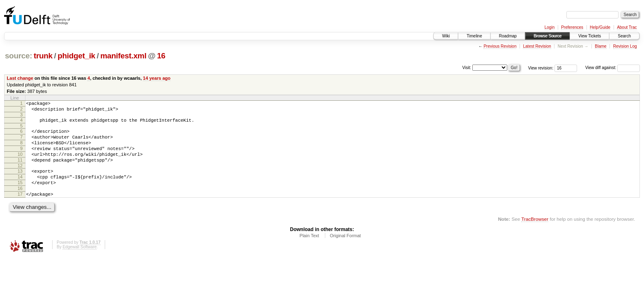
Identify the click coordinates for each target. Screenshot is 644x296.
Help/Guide (600, 27)
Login (550, 27)
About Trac (627, 27)
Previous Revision (500, 46)
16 (161, 56)
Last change (20, 78)
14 (20, 189)
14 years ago (157, 78)
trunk (43, 56)
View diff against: (613, 68)
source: (18, 56)
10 (20, 163)
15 (20, 196)
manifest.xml (123, 56)
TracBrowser (535, 236)
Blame (600, 46)
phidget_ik (76, 56)
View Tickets (590, 36)
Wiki (446, 36)
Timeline (474, 36)
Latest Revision (537, 46)
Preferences (572, 27)
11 (20, 170)
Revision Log (625, 46)
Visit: (467, 67)
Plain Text (309, 253)
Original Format (345, 253)
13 (20, 182)
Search (624, 36)
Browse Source (547, 36)
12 (20, 177)
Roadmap (508, 36)
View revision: (541, 68)
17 (20, 210)
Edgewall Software (79, 264)
